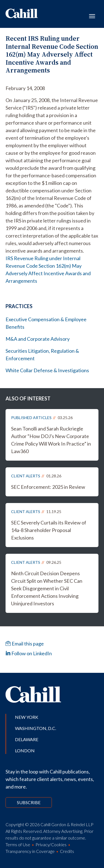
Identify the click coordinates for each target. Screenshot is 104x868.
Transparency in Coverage (30, 851)
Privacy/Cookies (51, 844)
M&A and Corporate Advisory (38, 339)
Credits (67, 851)
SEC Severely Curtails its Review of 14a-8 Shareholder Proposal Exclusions (49, 530)
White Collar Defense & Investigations (47, 370)
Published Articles (31, 418)
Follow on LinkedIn (29, 653)
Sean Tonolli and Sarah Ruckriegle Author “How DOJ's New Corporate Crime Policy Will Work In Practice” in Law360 (51, 440)
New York (27, 717)
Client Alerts (26, 476)
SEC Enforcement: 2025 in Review (48, 487)
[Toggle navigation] (92, 16)
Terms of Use (18, 844)
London (25, 750)
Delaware (27, 739)
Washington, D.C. (35, 728)
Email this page (25, 644)
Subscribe (29, 802)
